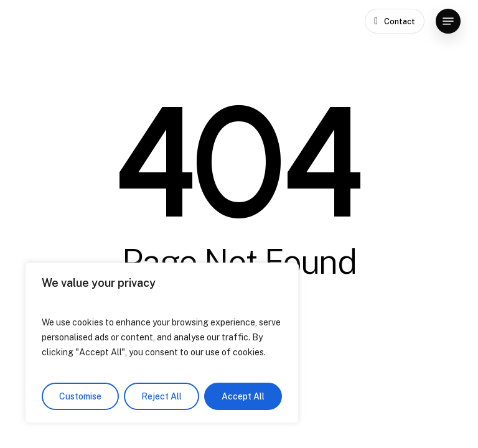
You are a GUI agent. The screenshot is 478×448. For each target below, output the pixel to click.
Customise (80, 396)
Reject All (162, 396)
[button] (448, 21)
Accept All (243, 396)
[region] (162, 343)
